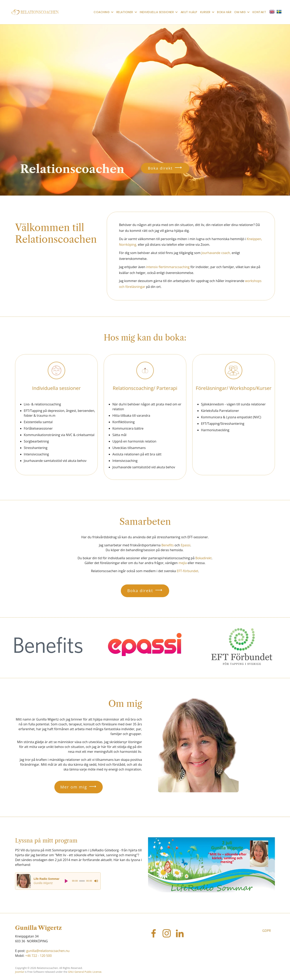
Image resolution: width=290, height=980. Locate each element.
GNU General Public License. (85, 972)
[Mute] (96, 881)
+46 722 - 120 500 (38, 956)
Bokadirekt (204, 558)
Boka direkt (160, 168)
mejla (183, 563)
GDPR (267, 931)
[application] (58, 881)
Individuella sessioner (157, 12)
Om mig (240, 12)
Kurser (205, 12)
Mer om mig (74, 787)
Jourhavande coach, (216, 253)
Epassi (186, 545)
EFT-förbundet (188, 571)
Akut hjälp (189, 12)
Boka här (224, 12)
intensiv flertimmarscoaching (168, 267)
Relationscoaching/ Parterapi (145, 388)
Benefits (168, 545)
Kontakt (259, 12)
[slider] (82, 881)
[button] (273, 12)
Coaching (102, 12)
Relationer (125, 12)
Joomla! (20, 972)
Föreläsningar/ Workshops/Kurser (234, 388)
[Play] (66, 881)
